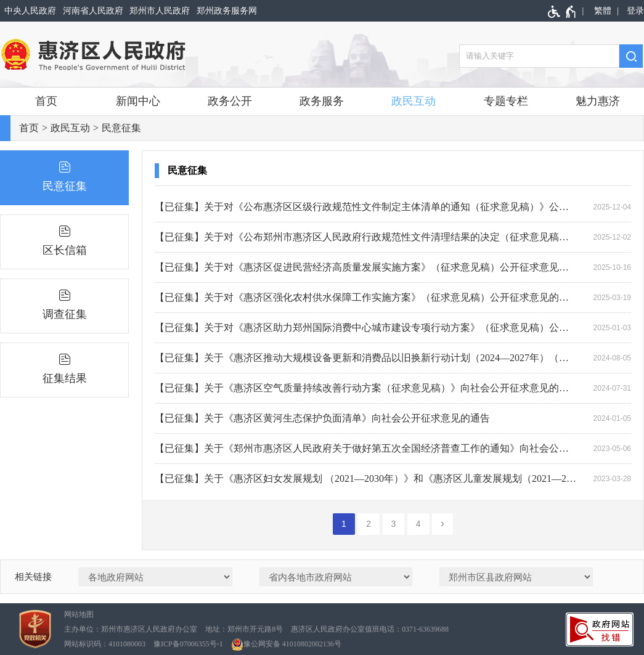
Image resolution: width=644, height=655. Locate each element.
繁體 (603, 11)
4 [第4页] (418, 524)
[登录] (633, 11)
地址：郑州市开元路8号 (244, 629)
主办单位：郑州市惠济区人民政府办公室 (131, 629)
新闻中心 (138, 101)
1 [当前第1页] (344, 524)
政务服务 (322, 101)
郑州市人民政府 (160, 11)
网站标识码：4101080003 (105, 644)
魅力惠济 (598, 101)
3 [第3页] (394, 524)
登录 (635, 11)
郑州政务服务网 (227, 11)
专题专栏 (506, 101)
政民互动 (414, 101)
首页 (46, 101)
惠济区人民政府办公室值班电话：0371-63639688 (370, 629)
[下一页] (442, 524)
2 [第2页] (369, 524)
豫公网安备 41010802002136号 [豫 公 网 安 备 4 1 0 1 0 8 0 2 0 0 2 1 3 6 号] (286, 645)
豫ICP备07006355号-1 (188, 644)
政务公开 (230, 101)
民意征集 (121, 128)
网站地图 (79, 614)
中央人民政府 (30, 11)
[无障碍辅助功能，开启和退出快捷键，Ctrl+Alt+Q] (562, 12)
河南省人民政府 (93, 11)
